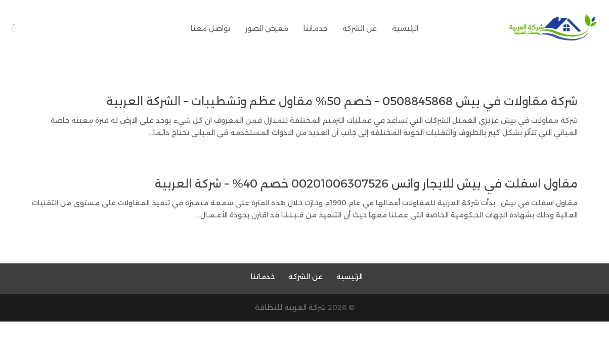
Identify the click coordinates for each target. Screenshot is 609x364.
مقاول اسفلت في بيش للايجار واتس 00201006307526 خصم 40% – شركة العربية (366, 184)
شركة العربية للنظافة (290, 307)
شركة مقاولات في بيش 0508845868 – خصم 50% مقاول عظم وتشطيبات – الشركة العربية (342, 101)
